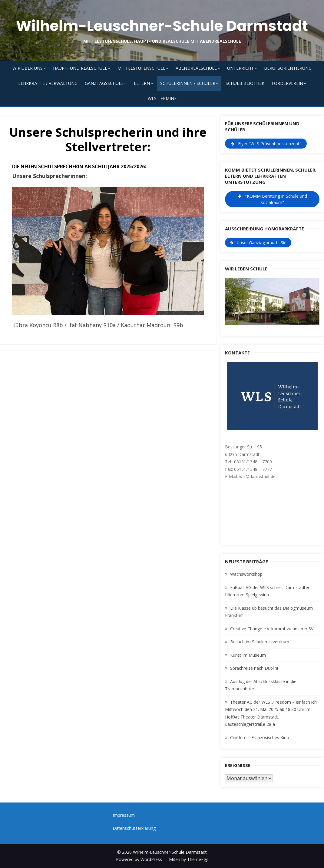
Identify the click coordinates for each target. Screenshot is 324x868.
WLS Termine (162, 98)
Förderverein (287, 83)
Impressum (124, 815)
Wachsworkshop (246, 574)
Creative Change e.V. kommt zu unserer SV (272, 629)
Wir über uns (28, 68)
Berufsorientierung (288, 68)
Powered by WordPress (139, 859)
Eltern (142, 83)
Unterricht (240, 68)
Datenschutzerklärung (134, 828)
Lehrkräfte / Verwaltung (48, 83)
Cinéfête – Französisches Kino (260, 737)
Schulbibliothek (245, 83)
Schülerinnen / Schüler (188, 83)
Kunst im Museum (248, 655)
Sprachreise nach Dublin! (254, 668)
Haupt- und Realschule (80, 68)
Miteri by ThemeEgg (189, 859)
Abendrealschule (196, 68)
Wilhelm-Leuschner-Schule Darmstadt (162, 26)
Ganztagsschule (104, 83)
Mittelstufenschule (141, 68)
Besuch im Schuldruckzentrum (260, 642)
